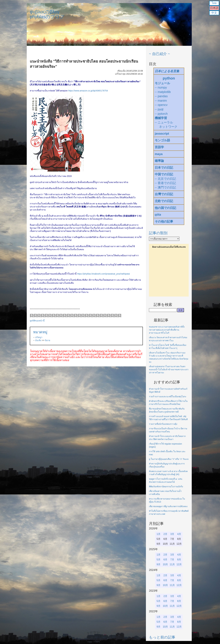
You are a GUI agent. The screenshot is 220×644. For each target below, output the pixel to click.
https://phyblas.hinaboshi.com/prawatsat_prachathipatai (104, 274)
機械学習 (161, 118)
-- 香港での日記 (165, 183)
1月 (159, 534)
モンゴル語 (162, 140)
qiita (158, 215)
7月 (172, 560)
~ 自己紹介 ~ (159, 54)
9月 (159, 564)
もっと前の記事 (162, 637)
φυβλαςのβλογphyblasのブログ (47, 14)
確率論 (159, 161)
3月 (172, 534)
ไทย (214, 3)
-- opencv (161, 105)
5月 (159, 560)
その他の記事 (164, 221)
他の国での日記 (165, 208)
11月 (172, 564)
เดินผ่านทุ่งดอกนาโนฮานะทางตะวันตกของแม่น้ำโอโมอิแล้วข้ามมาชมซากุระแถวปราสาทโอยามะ (169, 369)
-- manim (161, 101)
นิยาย (48, 340)
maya (159, 154)
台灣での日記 (164, 194)
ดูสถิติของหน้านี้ (37, 321)
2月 (165, 534)
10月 (165, 564)
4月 (179, 534)
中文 (214, 13)
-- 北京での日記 (165, 179)
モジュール (162, 83)
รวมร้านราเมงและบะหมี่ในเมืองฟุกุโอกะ (168, 396)
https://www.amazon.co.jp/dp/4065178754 (88, 91)
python (169, 78)
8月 (179, 560)
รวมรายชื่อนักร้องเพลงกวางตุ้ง (163, 424)
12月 (179, 564)
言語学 (159, 147)
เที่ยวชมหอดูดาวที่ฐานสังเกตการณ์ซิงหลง (168, 506)
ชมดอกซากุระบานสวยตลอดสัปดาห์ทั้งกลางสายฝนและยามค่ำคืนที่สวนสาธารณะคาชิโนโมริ (167, 330)
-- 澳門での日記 (165, 187)
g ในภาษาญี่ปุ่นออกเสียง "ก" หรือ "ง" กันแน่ (169, 459)
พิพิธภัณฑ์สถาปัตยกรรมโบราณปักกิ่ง (166, 487)
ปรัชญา (39, 337)
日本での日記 (164, 168)
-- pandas (161, 96)
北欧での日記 (164, 201)
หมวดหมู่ (40, 332)
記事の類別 (158, 233)
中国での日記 (164, 174)
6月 (165, 560)
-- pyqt (159, 109)
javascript (162, 134)
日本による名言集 (167, 71)
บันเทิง (38, 340)
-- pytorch (161, 114)
